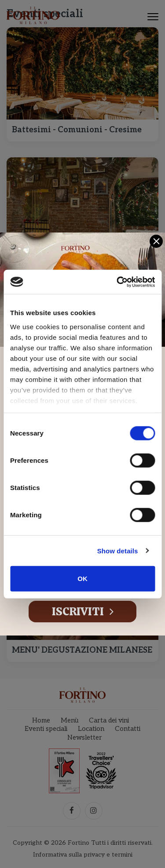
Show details (118, 550)
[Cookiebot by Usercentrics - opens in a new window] (117, 282)
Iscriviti (83, 611)
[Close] (156, 241)
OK (82, 579)
